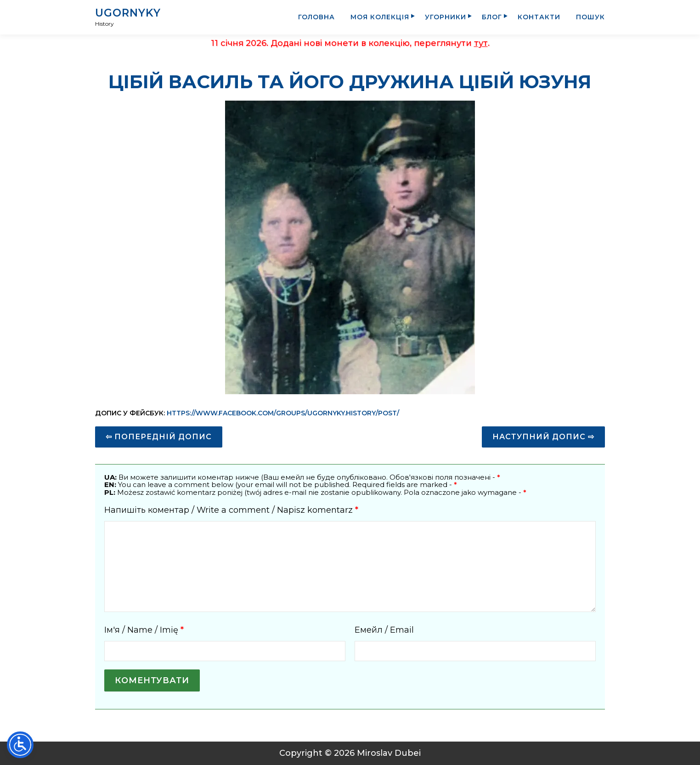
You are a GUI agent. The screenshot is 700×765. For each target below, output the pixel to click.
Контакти (539, 17)
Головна (316, 17)
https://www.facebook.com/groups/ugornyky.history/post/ (283, 413)
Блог (492, 17)
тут (481, 43)
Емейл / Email (384, 630)
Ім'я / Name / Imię (144, 630)
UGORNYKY (128, 13)
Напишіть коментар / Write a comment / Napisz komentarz (231, 510)
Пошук (590, 17)
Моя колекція (380, 17)
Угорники (446, 17)
